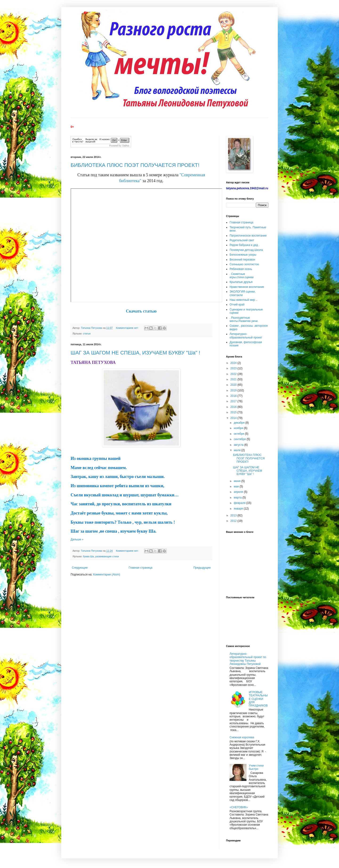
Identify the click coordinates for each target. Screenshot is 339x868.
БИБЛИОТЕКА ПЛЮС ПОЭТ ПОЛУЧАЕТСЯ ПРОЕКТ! (135, 165)
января (239, 509)
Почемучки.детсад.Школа (246, 250)
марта (238, 498)
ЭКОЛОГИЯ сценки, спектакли (242, 293)
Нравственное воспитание (247, 287)
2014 (234, 418)
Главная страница (141, 568)
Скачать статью (141, 311)
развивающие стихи (107, 556)
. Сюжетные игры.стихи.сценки (242, 276)
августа (239, 445)
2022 (234, 374)
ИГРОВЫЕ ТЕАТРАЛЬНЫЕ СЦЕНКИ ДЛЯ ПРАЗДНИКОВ (258, 699)
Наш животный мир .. (243, 300)
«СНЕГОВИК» (239, 807)
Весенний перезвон (242, 260)
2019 (234, 390)
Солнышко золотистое (244, 264)
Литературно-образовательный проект (246, 336)
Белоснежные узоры (243, 255)
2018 (234, 396)
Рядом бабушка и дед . (245, 245)
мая (237, 486)
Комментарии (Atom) (107, 575)
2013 (234, 515)
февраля (240, 503)
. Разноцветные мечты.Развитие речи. (244, 319)
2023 (234, 368)
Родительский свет (242, 240)
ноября (239, 428)
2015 (234, 412)
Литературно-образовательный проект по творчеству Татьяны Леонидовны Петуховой (248, 659)
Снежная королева (242, 737)
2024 (234, 363)
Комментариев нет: (127, 328)
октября (239, 434)
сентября (240, 439)
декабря (240, 423)
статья (87, 334)
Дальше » (77, 539)
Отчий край (237, 305)
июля (238, 450)
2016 (234, 407)
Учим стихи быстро (256, 767)
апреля (239, 492)
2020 (234, 385)
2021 (234, 379)
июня (238, 481)
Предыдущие (202, 568)
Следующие (80, 568)
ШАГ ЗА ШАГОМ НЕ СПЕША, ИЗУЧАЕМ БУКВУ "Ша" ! (135, 353)
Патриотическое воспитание (248, 236)
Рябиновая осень (241, 269)
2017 (234, 401)
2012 (234, 521)
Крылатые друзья (241, 282)
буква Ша (88, 556)
